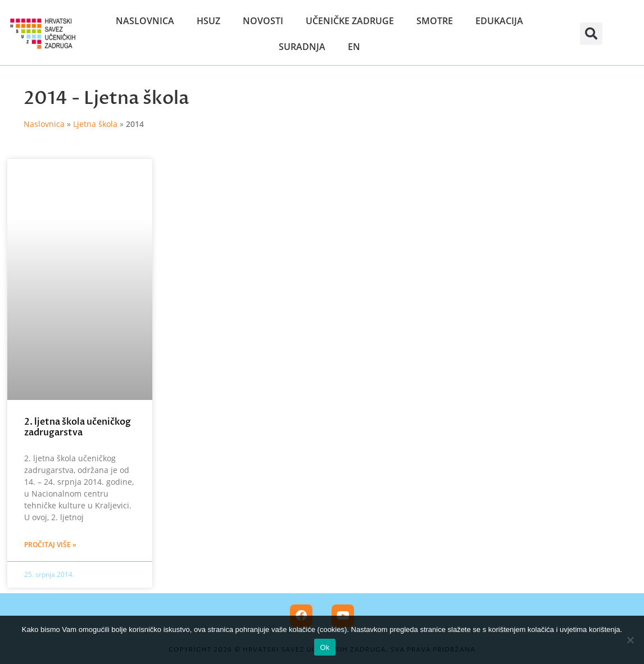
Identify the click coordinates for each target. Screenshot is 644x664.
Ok (325, 647)
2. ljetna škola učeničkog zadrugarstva (78, 427)
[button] (591, 34)
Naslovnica (145, 21)
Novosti (263, 21)
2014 (46, 98)
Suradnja (302, 47)
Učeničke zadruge (350, 21)
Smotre (435, 21)
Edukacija (499, 21)
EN (354, 47)
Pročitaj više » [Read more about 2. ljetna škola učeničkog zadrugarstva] (50, 545)
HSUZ (208, 21)
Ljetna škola (136, 98)
